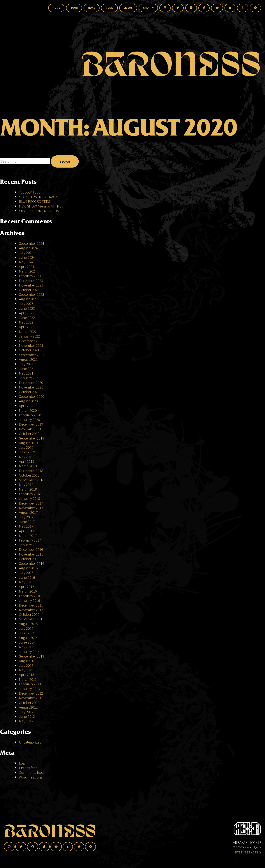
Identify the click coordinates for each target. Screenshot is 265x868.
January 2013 (29, 689)
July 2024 (26, 253)
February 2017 (30, 540)
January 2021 (29, 378)
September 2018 (32, 480)
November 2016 (31, 554)
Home (56, 8)
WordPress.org (30, 777)
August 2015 (28, 624)
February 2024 (30, 276)
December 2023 (31, 281)
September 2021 (32, 355)
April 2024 (27, 267)
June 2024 (27, 257)
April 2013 (27, 675)
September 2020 (32, 396)
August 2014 (28, 638)
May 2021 (26, 373)
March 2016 (28, 591)
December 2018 (31, 471)
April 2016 (27, 587)
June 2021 (27, 369)
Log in (24, 763)
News (92, 8)
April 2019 (27, 461)
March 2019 (28, 466)
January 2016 (29, 600)
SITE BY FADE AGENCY (248, 852)
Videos (128, 8)
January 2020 (29, 420)
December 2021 (31, 341)
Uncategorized (30, 742)
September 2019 (32, 438)
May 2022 (26, 322)
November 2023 (31, 285)
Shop (148, 8)
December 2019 (31, 424)
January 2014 (29, 652)
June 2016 (27, 577)
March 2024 (28, 271)
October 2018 (29, 475)
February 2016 (30, 596)
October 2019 (29, 434)
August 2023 (28, 299)
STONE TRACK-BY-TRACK (38, 197)
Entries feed (28, 768)
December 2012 (31, 693)
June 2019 (27, 452)
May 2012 (26, 721)
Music (109, 8)
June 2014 (27, 642)
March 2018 (28, 489)
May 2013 (26, 670)
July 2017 (26, 517)
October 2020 (29, 392)
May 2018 (26, 485)
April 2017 (27, 531)
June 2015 (27, 633)
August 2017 (28, 512)
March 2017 (28, 536)
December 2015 (31, 605)
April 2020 (27, 406)
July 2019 (26, 447)
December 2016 (31, 549)
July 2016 (26, 573)
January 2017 (29, 545)
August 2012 (28, 707)
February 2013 (30, 684)
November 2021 (31, 345)
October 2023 (29, 290)
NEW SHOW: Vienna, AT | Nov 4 (42, 206)
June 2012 (27, 716)
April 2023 (27, 313)
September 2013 (32, 656)
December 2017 (31, 503)
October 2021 (29, 350)
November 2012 (31, 698)
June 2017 (27, 522)
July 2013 (26, 665)
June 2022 (27, 318)
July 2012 (26, 712)
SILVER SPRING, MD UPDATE (41, 211)
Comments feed (31, 772)
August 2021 (28, 359)
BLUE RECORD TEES (35, 201)
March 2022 (28, 332)
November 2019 (31, 429)
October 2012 (29, 703)
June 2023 (27, 308)
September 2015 (32, 619)
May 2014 (26, 647)
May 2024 (26, 262)
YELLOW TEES (30, 192)
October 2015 (29, 614)
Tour (74, 8)
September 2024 (32, 243)
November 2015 (31, 610)
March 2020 (28, 410)
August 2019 (28, 443)
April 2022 (27, 327)
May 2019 (26, 457)
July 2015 (26, 628)
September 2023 (32, 294)
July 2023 (26, 304)
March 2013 (28, 679)
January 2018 (29, 498)
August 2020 (28, 401)
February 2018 (30, 494)
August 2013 (28, 661)
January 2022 (29, 336)
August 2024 (28, 248)
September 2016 (32, 563)
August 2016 (28, 568)
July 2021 (26, 364)
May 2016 (26, 582)
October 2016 (29, 559)
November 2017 (31, 508)
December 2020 (31, 383)
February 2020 (30, 415)
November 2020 (31, 387)
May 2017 (26, 526)
